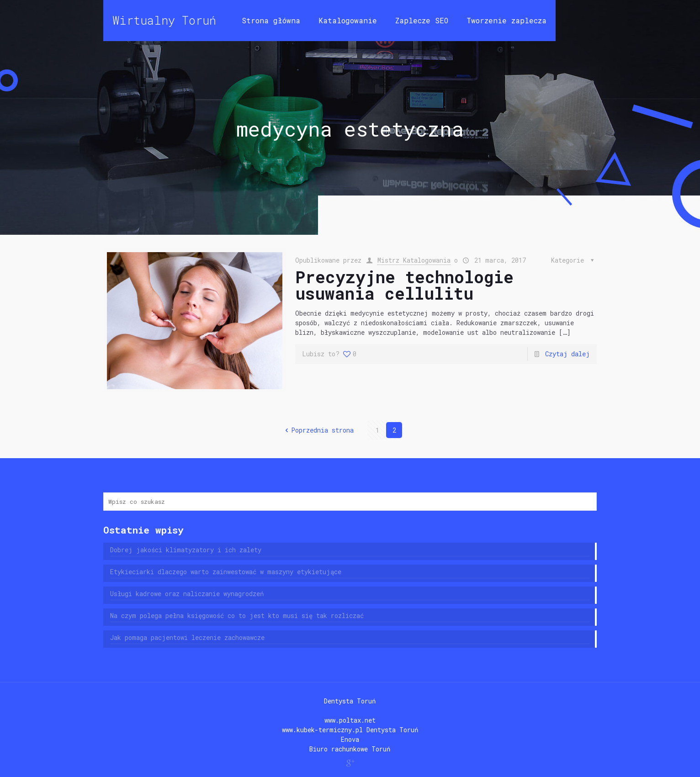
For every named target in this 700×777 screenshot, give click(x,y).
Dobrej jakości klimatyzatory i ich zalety (186, 550)
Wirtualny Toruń (164, 20)
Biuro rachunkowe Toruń (350, 749)
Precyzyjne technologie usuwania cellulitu (404, 285)
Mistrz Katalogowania (414, 260)
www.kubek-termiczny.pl (322, 730)
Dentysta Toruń (350, 701)
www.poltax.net (350, 720)
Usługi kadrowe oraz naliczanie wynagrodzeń (187, 594)
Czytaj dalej (567, 354)
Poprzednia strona (318, 430)
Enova (350, 739)
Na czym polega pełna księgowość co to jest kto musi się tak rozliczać (237, 616)
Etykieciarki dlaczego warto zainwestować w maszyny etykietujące (226, 572)
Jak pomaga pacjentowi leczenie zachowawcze (187, 637)
